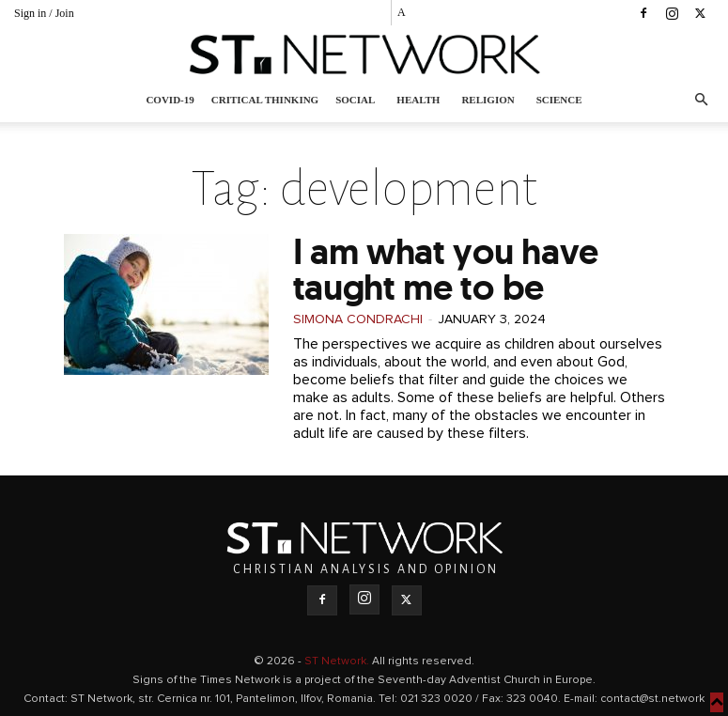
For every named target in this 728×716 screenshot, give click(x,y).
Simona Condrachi (358, 319)
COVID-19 (170, 100)
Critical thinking (265, 100)
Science (559, 100)
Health (418, 100)
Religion (488, 100)
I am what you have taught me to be (446, 269)
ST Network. (338, 662)
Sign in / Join (44, 13)
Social (355, 100)
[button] (701, 100)
